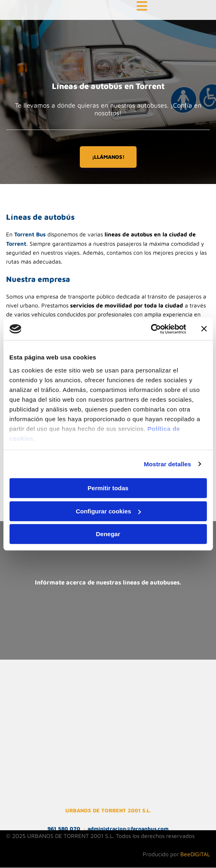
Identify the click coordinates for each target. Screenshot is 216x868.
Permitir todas (108, 488)
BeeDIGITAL (195, 854)
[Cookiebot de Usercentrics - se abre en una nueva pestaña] (151, 329)
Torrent (16, 244)
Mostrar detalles (168, 464)
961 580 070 (64, 829)
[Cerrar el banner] (204, 329)
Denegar (108, 534)
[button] (142, 7)
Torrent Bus (30, 234)
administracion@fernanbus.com (128, 829)
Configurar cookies (108, 511)
